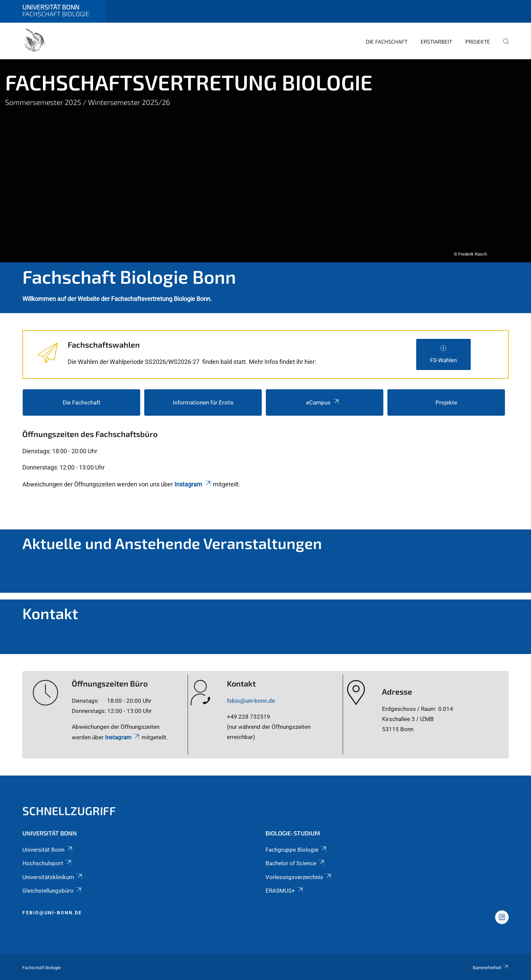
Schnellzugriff (69, 811)
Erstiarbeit (436, 41)
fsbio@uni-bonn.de (251, 701)
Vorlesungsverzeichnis (299, 877)
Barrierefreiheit (491, 968)
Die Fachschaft (387, 41)
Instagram (193, 484)
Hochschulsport (47, 863)
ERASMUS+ (285, 891)
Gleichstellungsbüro (52, 891)
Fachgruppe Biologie (296, 850)
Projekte (478, 41)
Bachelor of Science (295, 863)
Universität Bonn (48, 850)
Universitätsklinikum (53, 877)
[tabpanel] (265, 161)
